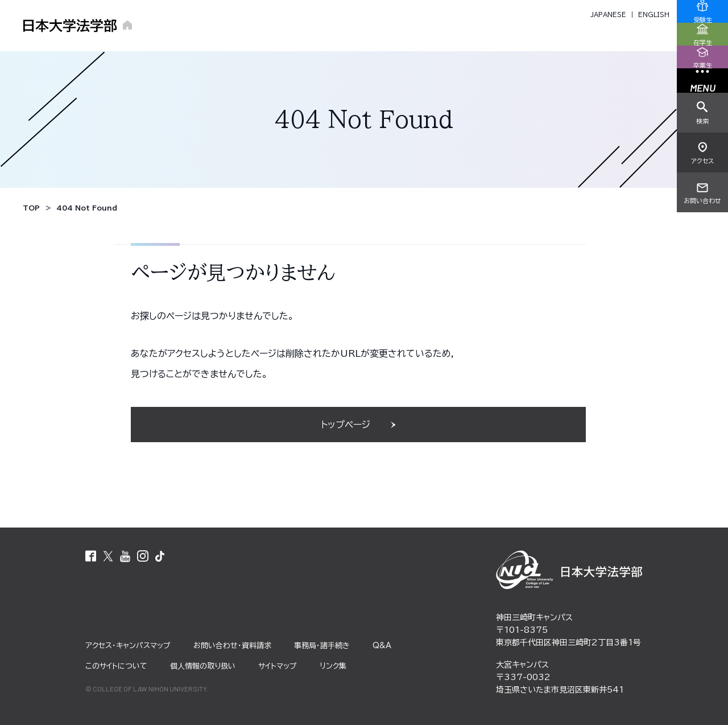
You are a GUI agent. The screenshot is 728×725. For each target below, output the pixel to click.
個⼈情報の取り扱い (203, 666)
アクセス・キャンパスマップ (128, 646)
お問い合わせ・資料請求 (232, 646)
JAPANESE (608, 15)
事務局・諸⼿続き (322, 646)
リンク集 (333, 666)
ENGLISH (654, 15)
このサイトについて (116, 666)
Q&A (382, 646)
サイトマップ (278, 666)
